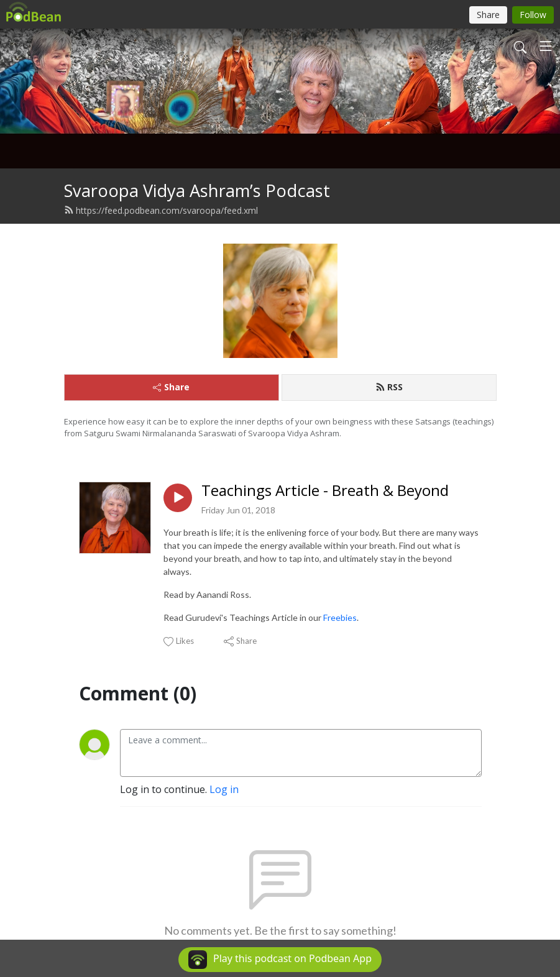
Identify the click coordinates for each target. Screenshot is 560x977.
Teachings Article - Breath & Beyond (325, 491)
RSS (389, 387)
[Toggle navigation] (546, 46)
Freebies (340, 617)
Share (171, 387)
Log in (224, 789)
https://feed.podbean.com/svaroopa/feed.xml (161, 210)
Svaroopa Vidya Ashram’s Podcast (197, 190)
